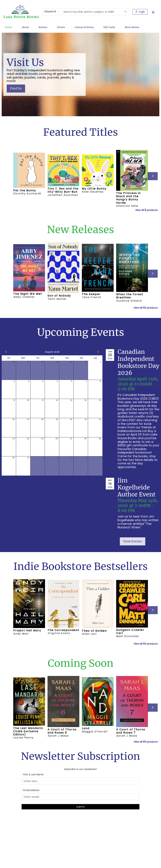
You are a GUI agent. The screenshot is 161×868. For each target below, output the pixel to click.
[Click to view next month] (98, 352)
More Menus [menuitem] (132, 27)
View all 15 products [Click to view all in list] (146, 210)
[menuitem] (8, 27)
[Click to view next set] (153, 176)
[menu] (80, 27)
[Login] (140, 12)
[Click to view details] (29, 170)
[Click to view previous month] (6, 352)
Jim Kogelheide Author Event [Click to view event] (136, 487)
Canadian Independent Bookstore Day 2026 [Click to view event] (138, 362)
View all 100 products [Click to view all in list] (146, 308)
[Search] (126, 12)
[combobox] (52, 12)
